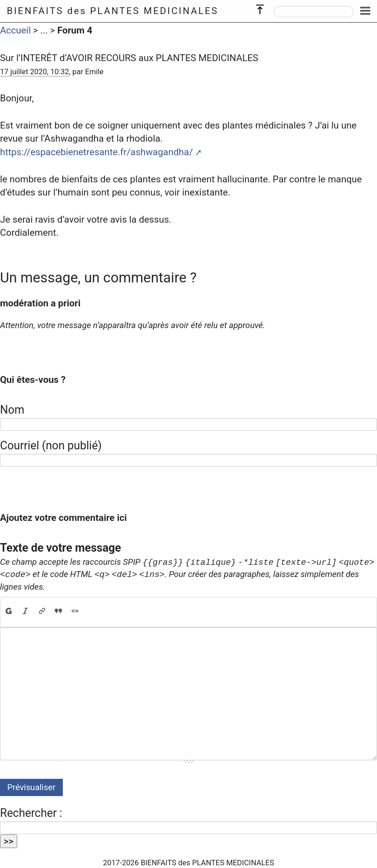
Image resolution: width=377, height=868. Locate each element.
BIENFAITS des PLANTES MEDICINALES (113, 11)
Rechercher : (31, 813)
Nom (12, 410)
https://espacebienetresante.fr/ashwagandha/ (97, 152)
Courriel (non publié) (51, 446)
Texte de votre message (61, 548)
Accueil (15, 30)
